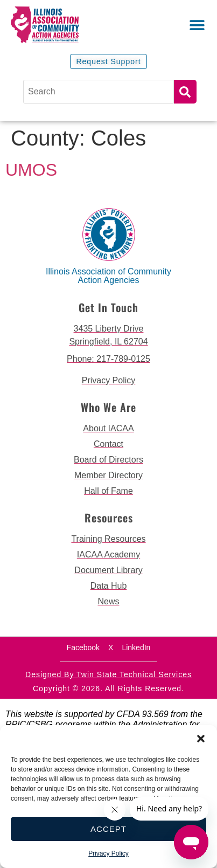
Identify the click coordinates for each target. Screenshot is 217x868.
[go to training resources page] (108, 539)
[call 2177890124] (108, 359)
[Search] (99, 92)
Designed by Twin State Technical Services (108, 674)
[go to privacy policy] (108, 381)
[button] (201, 739)
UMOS (31, 170)
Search (185, 92)
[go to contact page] (108, 444)
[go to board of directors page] (108, 460)
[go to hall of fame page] (108, 491)
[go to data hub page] (108, 586)
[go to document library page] (108, 570)
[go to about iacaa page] (108, 429)
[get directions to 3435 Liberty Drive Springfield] (108, 335)
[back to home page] (60, 25)
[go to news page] (108, 602)
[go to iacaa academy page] (108, 555)
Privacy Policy (108, 853)
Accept (108, 829)
